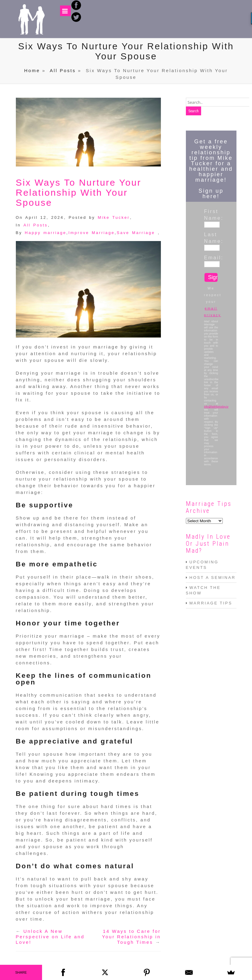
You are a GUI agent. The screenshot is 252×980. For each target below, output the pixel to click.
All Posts (63, 70)
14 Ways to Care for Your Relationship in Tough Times (131, 937)
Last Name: (211, 238)
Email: (211, 257)
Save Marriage (136, 233)
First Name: (211, 215)
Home (32, 70)
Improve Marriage (91, 233)
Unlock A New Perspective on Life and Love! (50, 937)
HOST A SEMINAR (213, 577)
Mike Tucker (114, 217)
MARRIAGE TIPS (211, 603)
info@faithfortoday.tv (216, 407)
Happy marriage (46, 233)
